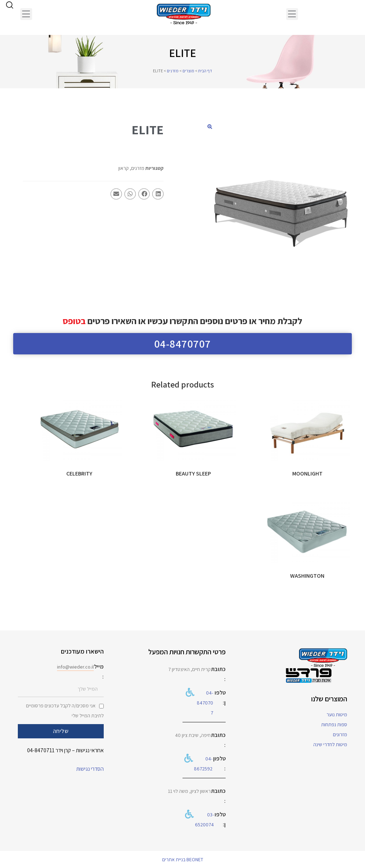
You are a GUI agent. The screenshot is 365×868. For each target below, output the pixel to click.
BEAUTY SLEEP (193, 474)
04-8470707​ (205, 703)
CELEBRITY (79, 474)
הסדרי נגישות (90, 769)
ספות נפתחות (334, 724)
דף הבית (205, 71)
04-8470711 (41, 750)
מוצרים (188, 71)
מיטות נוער (337, 714)
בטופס (74, 321)
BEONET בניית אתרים (183, 859)
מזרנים (173, 71)
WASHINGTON (307, 576)
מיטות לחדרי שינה (330, 744)
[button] (292, 14)
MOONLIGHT (307, 474)
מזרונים (340, 734)
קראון (124, 168)
